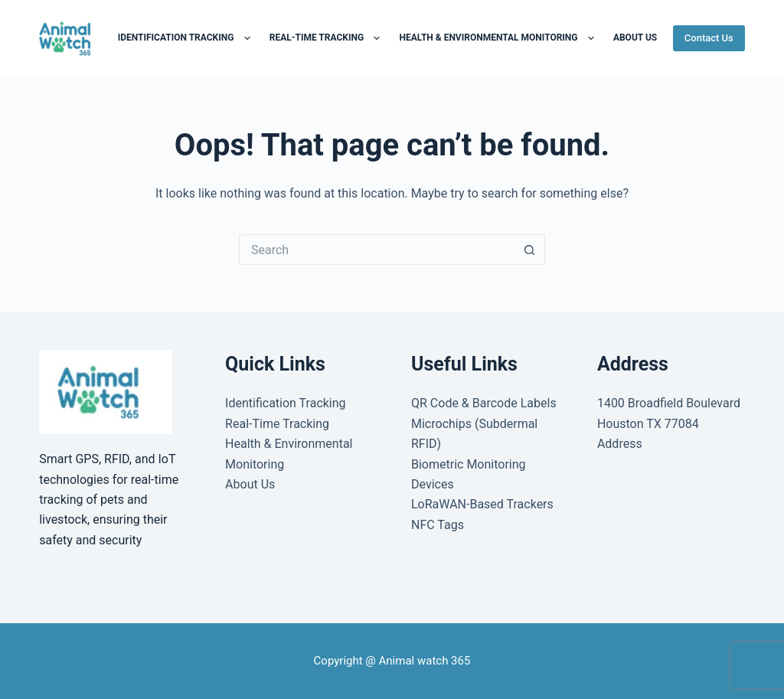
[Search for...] (377, 250)
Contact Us (709, 38)
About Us (250, 484)
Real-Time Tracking (328, 38)
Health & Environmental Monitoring (499, 38)
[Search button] (530, 250)
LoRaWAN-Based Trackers (482, 504)
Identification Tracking (187, 38)
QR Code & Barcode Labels (484, 403)
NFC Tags (438, 525)
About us (635, 38)
